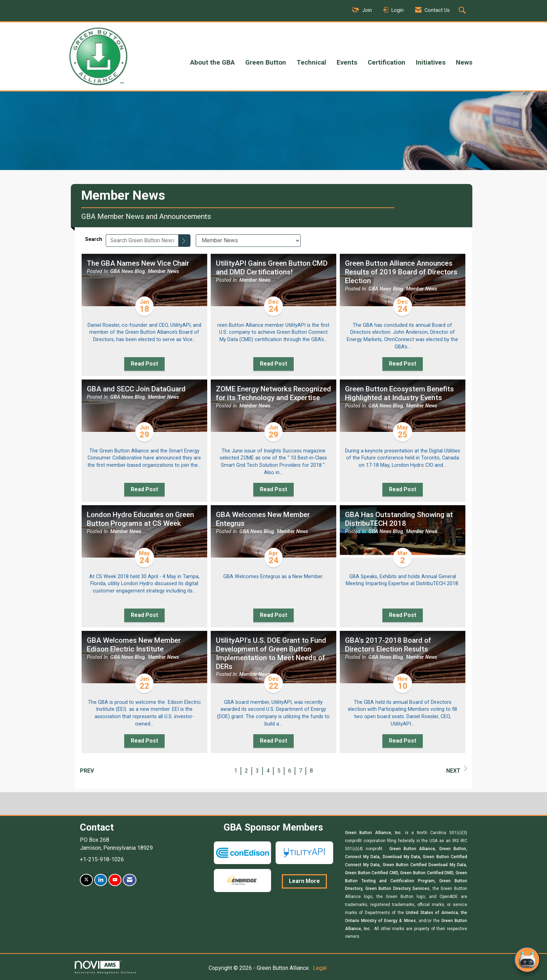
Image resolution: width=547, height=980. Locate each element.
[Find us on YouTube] (115, 880)
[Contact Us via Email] (130, 880)
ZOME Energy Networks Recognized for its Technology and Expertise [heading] (273, 393)
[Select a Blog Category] (248, 241)
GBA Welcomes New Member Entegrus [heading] (263, 519)
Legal (320, 968)
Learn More (304, 881)
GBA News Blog (128, 271)
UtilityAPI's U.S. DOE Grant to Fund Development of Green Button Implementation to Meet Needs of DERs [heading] (271, 653)
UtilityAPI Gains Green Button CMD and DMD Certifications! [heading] (272, 268)
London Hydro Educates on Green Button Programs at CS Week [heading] (140, 519)
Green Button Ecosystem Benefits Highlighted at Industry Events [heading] (399, 393)
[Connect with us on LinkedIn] (101, 880)
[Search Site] (463, 11)
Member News (163, 271)
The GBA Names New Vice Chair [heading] (138, 263)
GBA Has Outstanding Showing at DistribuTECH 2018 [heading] (399, 519)
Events (347, 62)
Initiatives (431, 62)
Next (457, 770)
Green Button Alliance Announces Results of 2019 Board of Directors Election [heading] (401, 272)
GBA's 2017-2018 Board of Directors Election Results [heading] (388, 645)
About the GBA (212, 62)
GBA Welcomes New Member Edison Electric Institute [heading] (134, 645)
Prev (87, 771)
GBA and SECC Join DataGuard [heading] (136, 389)
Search (94, 239)
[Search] (185, 241)
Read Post (144, 364)
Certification (387, 62)
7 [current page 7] (301, 771)
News (464, 62)
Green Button (266, 62)
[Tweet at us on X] (86, 880)
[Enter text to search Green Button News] (142, 241)
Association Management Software (106, 967)
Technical (311, 62)
